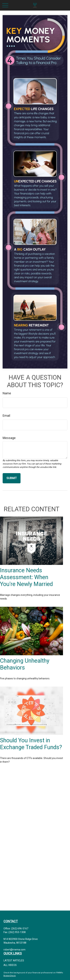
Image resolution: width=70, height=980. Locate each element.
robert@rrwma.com (14, 950)
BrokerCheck (10, 976)
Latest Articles (14, 960)
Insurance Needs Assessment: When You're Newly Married (26, 577)
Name (7, 393)
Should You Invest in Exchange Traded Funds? (31, 744)
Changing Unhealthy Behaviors (25, 664)
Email (6, 416)
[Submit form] (12, 478)
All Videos (10, 965)
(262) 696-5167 (20, 928)
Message (9, 438)
